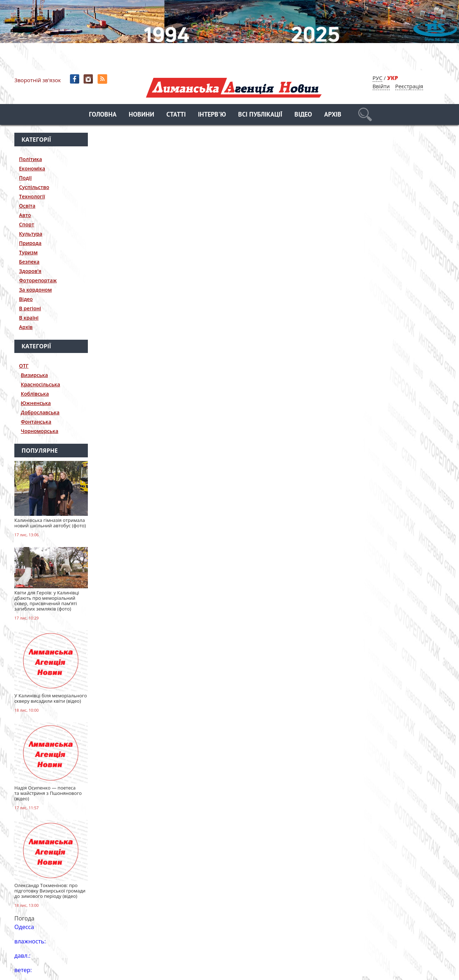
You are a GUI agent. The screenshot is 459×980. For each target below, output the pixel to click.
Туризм (28, 252)
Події (25, 178)
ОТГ (24, 366)
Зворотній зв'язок (38, 80)
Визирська (34, 375)
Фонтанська (36, 422)
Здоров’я (30, 271)
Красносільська (41, 384)
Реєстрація (409, 86)
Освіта (27, 206)
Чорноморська (40, 431)
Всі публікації (260, 115)
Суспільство (34, 187)
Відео (303, 115)
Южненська (36, 403)
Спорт (27, 224)
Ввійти (381, 86)
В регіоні (30, 308)
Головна (103, 115)
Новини (141, 115)
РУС (378, 78)
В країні (29, 318)
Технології (32, 196)
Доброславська (40, 412)
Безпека (29, 262)
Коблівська (35, 394)
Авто (25, 215)
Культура (31, 234)
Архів (333, 115)
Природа (30, 243)
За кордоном (35, 290)
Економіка (32, 168)
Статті (176, 115)
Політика (30, 159)
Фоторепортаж (38, 280)
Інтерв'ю (212, 115)
